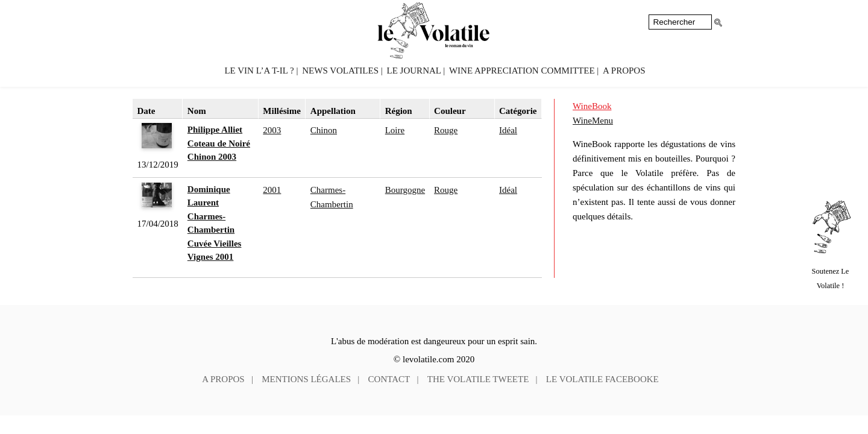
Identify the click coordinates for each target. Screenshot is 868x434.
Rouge (446, 130)
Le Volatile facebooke (602, 379)
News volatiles (340, 71)
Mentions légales (306, 379)
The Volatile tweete (478, 379)
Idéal (508, 130)
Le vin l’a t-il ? (259, 71)
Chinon (324, 130)
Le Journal (414, 71)
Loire (395, 130)
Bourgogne (405, 190)
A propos (624, 71)
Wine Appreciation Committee (522, 71)
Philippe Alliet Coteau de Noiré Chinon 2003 (219, 143)
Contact (389, 379)
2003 (272, 130)
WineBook (592, 106)
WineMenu (593, 121)
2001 (272, 190)
